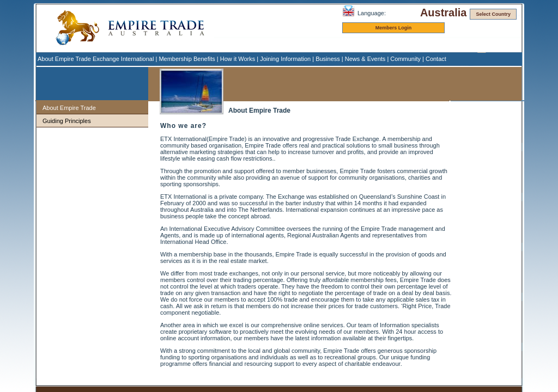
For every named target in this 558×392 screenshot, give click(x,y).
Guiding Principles (67, 121)
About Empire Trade (69, 108)
